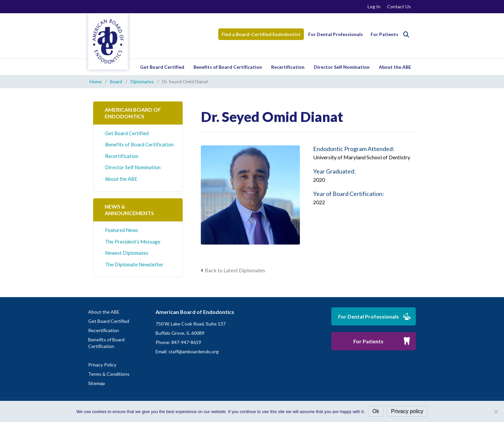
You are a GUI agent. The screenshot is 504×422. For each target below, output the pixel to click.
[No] (496, 411)
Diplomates (142, 81)
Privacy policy (407, 411)
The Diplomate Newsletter (134, 264)
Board (116, 81)
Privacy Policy (102, 365)
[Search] (406, 34)
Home (96, 81)
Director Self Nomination (342, 67)
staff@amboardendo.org (194, 351)
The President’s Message (133, 242)
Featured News (122, 230)
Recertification (288, 67)
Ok (376, 411)
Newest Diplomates (127, 253)
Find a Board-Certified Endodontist (261, 34)
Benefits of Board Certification (228, 67)
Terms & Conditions (109, 374)
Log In (374, 6)
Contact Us (399, 6)
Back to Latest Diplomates (235, 270)
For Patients (384, 34)
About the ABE (395, 67)
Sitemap (97, 383)
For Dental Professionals (336, 34)
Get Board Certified (162, 67)
